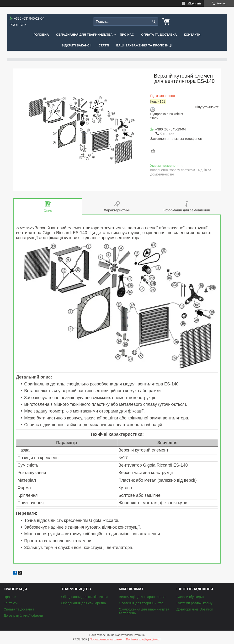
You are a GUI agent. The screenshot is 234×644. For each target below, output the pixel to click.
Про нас (127, 35)
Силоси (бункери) (190, 597)
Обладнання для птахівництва (85, 597)
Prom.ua (139, 635)
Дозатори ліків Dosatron (195, 609)
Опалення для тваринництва (141, 603)
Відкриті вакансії (77, 45)
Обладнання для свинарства (83, 603)
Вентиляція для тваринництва (142, 597)
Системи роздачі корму (194, 603)
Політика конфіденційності (144, 639)
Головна (41, 35)
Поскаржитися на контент (107, 639)
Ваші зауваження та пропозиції (144, 45)
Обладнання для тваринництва (84, 35)
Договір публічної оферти (23, 616)
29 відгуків (194, 3)
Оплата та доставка (159, 35)
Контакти (192, 35)
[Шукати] (154, 22)
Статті (104, 45)
